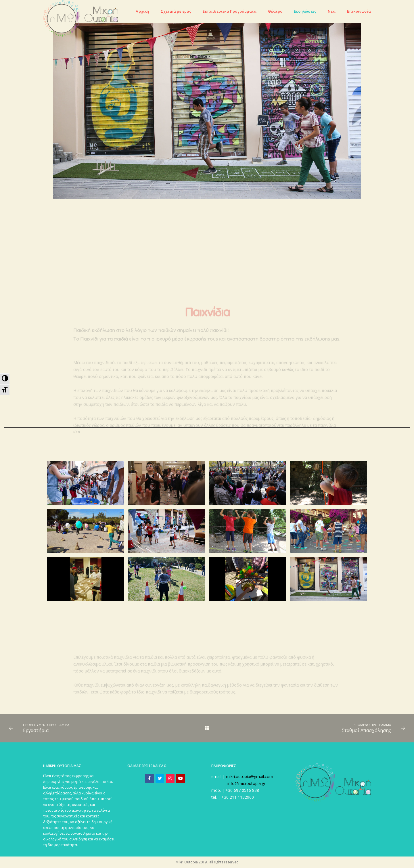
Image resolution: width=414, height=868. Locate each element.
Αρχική (142, 11)
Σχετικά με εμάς (176, 11)
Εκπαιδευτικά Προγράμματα (230, 11)
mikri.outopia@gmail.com (250, 776)
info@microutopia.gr (246, 783)
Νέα (332, 11)
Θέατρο (275, 11)
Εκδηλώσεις (305, 11)
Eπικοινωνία (359, 11)
